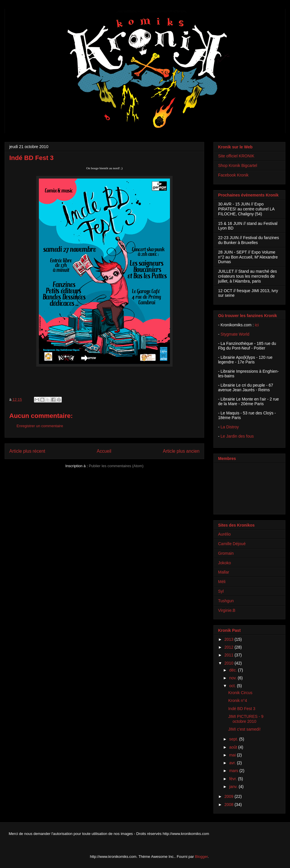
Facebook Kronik (233, 175)
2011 (230, 655)
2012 (230, 647)
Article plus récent (27, 451)
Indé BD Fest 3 (242, 709)
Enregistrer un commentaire (40, 426)
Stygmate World (235, 334)
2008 (230, 805)
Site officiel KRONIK (236, 156)
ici (257, 325)
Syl (221, 591)
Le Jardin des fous (237, 436)
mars (234, 771)
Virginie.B (227, 610)
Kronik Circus (240, 693)
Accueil (104, 451)
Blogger (201, 857)
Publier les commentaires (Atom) (116, 466)
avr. (233, 763)
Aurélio (224, 534)
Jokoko (224, 563)
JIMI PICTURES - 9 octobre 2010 (246, 719)
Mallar (224, 572)
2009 (230, 796)
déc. (233, 670)
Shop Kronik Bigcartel (238, 165)
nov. (233, 678)
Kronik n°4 (238, 700)
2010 (230, 663)
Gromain (226, 553)
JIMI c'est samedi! (244, 729)
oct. (233, 686)
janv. (234, 787)
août (234, 747)
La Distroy (230, 427)
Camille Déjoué (232, 544)
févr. (233, 779)
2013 (230, 639)
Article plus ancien (181, 451)
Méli (222, 582)
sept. (234, 739)
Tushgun (226, 601)
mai (233, 755)
